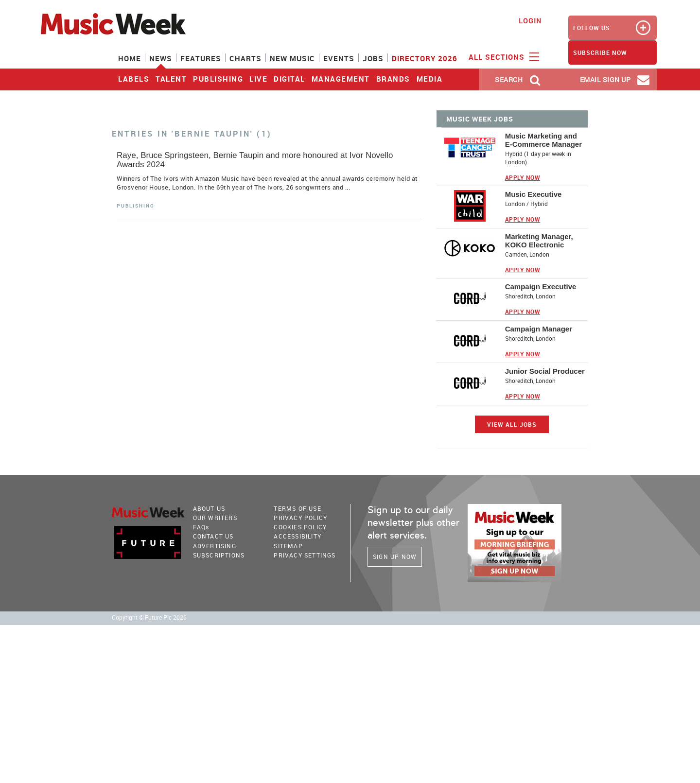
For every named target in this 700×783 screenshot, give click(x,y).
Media (430, 79)
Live (258, 79)
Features (201, 58)
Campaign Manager (539, 329)
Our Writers (215, 518)
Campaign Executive (541, 287)
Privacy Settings (305, 555)
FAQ (201, 527)
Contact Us (213, 536)
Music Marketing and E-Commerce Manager (543, 140)
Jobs (373, 58)
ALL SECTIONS (503, 56)
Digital (289, 79)
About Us (209, 508)
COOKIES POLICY (300, 527)
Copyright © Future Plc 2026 (149, 618)
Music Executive (534, 194)
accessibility (297, 536)
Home (130, 58)
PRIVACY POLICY (300, 518)
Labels (134, 79)
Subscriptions (219, 555)
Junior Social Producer (545, 371)
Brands (393, 79)
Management (341, 79)
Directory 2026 (425, 58)
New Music (292, 58)
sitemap (288, 546)
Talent (171, 79)
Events (339, 58)
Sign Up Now (395, 557)
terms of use (297, 508)
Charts (245, 58)
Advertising (215, 546)
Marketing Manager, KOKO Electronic (539, 241)
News (161, 58)
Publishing (218, 79)
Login (530, 21)
